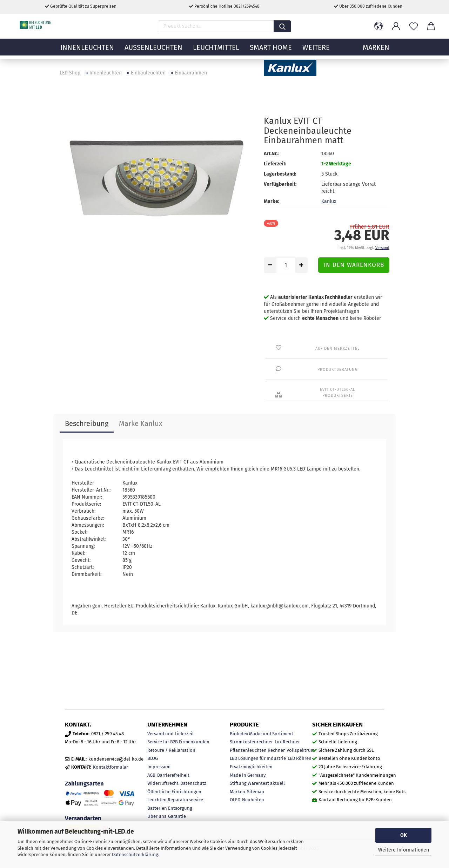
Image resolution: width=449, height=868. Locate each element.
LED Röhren (300, 758)
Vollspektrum (301, 750)
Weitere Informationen (404, 850)
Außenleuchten (153, 51)
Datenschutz (193, 783)
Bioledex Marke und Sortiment (262, 734)
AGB (151, 775)
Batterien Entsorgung (170, 808)
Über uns (157, 816)
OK (404, 835)
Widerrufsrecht (163, 783)
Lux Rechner (287, 742)
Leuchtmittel (216, 51)
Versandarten (83, 818)
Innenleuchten (87, 51)
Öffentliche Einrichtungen (174, 792)
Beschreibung (87, 423)
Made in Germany (248, 775)
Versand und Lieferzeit (171, 734)
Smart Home (271, 51)
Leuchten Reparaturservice (175, 800)
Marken (237, 792)
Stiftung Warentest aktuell (257, 783)
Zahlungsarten (84, 783)
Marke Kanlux (141, 423)
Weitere (316, 51)
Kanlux (329, 201)
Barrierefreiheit (173, 775)
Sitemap (256, 792)
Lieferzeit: (275, 164)
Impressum (159, 767)
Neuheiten (253, 800)
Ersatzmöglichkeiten (251, 767)
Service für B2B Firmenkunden (178, 742)
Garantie (177, 816)
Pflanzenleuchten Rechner (257, 750)
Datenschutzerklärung (135, 854)
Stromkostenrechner (251, 742)
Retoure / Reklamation (171, 750)
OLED (235, 800)
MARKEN (376, 51)
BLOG (153, 758)
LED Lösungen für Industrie (258, 758)
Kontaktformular (110, 767)
